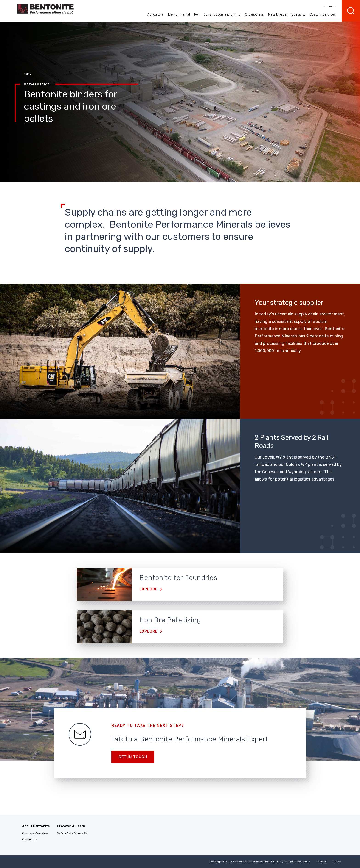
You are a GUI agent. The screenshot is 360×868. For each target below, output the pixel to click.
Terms (337, 862)
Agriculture (156, 15)
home (28, 74)
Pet (197, 15)
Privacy (322, 862)
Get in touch (133, 757)
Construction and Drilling (222, 15)
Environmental (179, 15)
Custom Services (323, 15)
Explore (149, 589)
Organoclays (255, 15)
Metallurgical (278, 15)
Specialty (298, 15)
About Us (330, 6)
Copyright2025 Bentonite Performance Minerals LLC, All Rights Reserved (260, 862)
